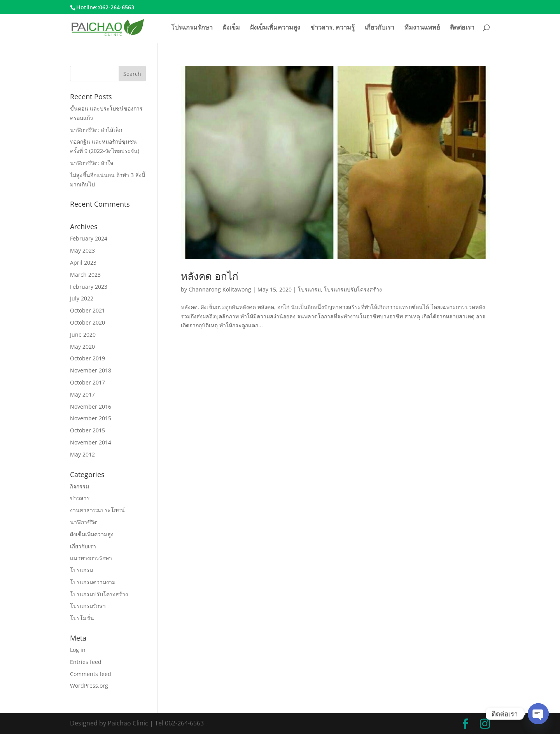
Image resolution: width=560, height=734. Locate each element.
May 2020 (82, 347)
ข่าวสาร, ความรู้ (332, 28)
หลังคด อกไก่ (210, 276)
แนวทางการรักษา (91, 558)
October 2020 (87, 322)
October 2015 (87, 430)
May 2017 (82, 394)
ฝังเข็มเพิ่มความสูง (275, 28)
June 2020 (83, 335)
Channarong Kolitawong (220, 289)
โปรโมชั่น (82, 618)
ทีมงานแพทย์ (422, 28)
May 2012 (82, 454)
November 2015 (91, 418)
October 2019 (87, 358)
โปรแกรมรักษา (192, 28)
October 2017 (87, 382)
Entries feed (86, 662)
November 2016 (91, 407)
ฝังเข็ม (231, 28)
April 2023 (83, 263)
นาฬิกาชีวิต (84, 522)
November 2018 (91, 370)
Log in (78, 650)
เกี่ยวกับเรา (380, 28)
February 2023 (89, 287)
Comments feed (91, 674)
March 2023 (85, 275)
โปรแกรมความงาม (93, 582)
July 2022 (82, 298)
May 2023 (82, 250)
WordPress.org (89, 686)
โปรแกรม (309, 289)
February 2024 (89, 238)
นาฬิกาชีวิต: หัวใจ (92, 163)
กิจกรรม (80, 486)
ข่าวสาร (80, 498)
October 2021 (87, 310)
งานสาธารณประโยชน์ (97, 510)
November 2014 (91, 442)
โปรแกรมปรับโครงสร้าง (353, 289)
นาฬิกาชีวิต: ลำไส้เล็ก (96, 130)
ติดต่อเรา (462, 28)
